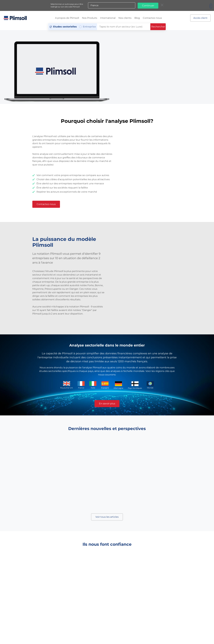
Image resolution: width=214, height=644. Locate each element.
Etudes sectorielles (65, 26)
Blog (137, 18)
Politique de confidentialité (28, 636)
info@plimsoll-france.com (149, 628)
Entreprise (89, 26)
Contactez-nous (152, 18)
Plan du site (46, 636)
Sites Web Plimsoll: (114, 635)
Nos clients (125, 18)
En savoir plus (107, 403)
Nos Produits (90, 18)
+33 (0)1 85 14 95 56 (111, 628)
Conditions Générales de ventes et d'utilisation (77, 633)
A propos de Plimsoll (67, 18)
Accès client (200, 18)
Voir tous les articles (107, 517)
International (108, 18)
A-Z (54, 636)
